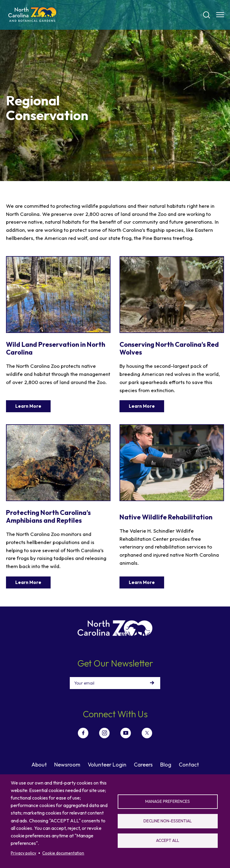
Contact (189, 765)
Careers (143, 765)
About (39, 765)
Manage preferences (168, 801)
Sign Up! (152, 683)
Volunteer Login (107, 765)
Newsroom (67, 765)
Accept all (168, 840)
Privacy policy (24, 853)
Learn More (28, 406)
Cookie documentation (63, 853)
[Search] (207, 15)
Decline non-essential (168, 821)
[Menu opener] (220, 15)
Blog (166, 765)
